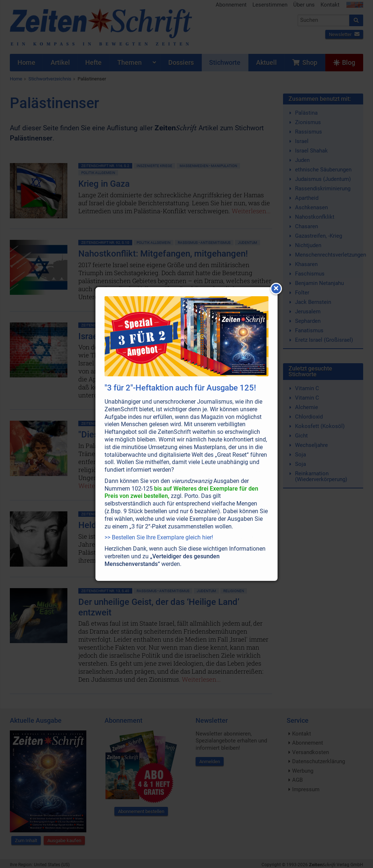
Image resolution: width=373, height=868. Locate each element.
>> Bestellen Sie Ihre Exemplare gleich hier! (159, 537)
